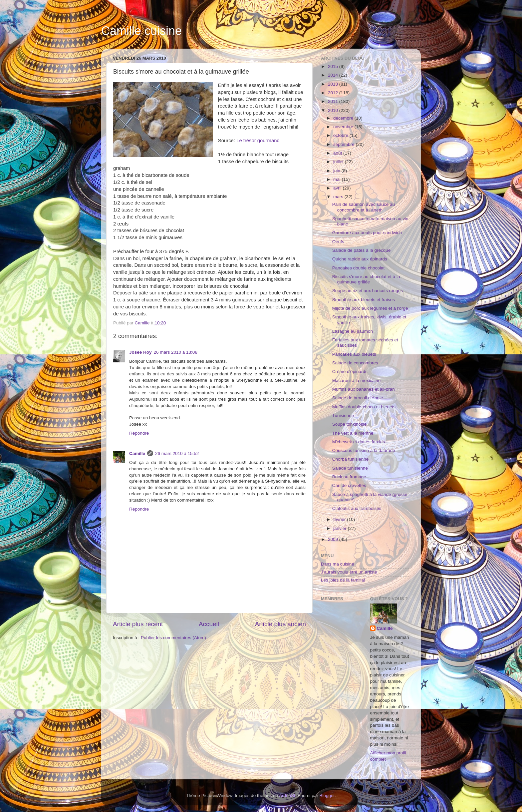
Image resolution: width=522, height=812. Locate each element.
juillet (339, 162)
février (340, 519)
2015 (334, 66)
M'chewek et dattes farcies (359, 442)
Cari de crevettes (349, 485)
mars (339, 197)
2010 (334, 110)
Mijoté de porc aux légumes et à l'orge (370, 308)
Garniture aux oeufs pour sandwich (367, 233)
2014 (334, 75)
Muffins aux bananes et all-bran (364, 389)
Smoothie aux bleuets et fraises (364, 300)
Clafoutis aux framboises (357, 508)
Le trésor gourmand (258, 141)
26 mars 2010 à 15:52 (177, 453)
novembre (344, 127)
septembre (345, 144)
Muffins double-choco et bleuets (364, 407)
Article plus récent (138, 624)
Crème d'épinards (350, 372)
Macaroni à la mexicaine (357, 381)
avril (338, 188)
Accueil (209, 624)
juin (337, 171)
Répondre (139, 433)
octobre (341, 135)
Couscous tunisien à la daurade (364, 450)
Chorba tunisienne (351, 459)
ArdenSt (287, 796)
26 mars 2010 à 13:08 (176, 352)
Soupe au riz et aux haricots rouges (368, 291)
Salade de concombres (355, 363)
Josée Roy (140, 352)
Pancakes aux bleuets (354, 354)
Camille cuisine (141, 31)
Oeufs (338, 242)
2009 (334, 539)
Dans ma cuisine (338, 564)
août (338, 153)
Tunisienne (343, 415)
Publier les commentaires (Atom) (173, 638)
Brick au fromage (349, 477)
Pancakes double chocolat (359, 268)
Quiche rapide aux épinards (360, 259)
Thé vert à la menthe (353, 433)
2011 (334, 101)
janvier (341, 528)
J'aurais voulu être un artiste (349, 572)
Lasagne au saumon (353, 331)
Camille (137, 453)
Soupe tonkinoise (350, 424)
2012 (334, 93)
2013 (334, 84)
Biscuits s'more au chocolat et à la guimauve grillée (366, 279)
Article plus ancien (280, 624)
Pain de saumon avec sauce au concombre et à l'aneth (364, 207)
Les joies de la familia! (343, 580)
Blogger (327, 796)
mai (338, 179)
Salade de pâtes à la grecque (362, 250)
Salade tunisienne (350, 468)
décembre (344, 118)
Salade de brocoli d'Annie (358, 398)
